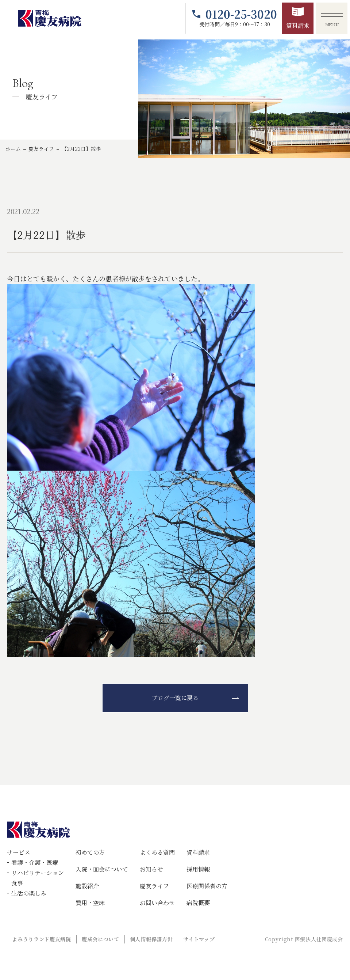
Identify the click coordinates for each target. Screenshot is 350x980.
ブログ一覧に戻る (175, 698)
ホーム (13, 149)
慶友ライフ (41, 149)
